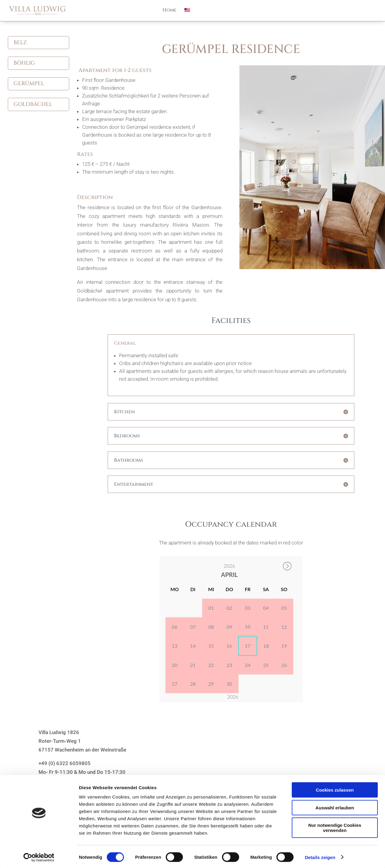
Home (169, 11)
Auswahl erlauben (335, 806)
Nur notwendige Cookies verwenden (335, 826)
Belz (20, 43)
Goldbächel (33, 104)
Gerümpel (29, 84)
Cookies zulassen (335, 789)
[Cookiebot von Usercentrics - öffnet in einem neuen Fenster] (39, 856)
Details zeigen (320, 856)
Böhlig (24, 63)
